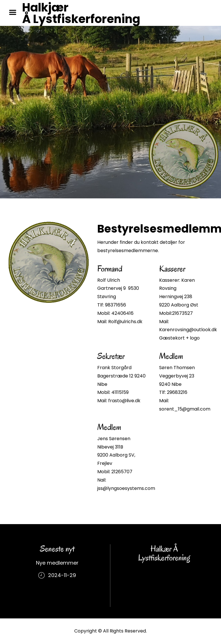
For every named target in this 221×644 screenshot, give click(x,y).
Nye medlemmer (57, 563)
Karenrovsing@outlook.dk (188, 330)
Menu (15, 12)
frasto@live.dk (124, 401)
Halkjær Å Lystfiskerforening (81, 13)
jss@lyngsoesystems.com (126, 488)
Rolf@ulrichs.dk (125, 322)
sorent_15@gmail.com (185, 409)
